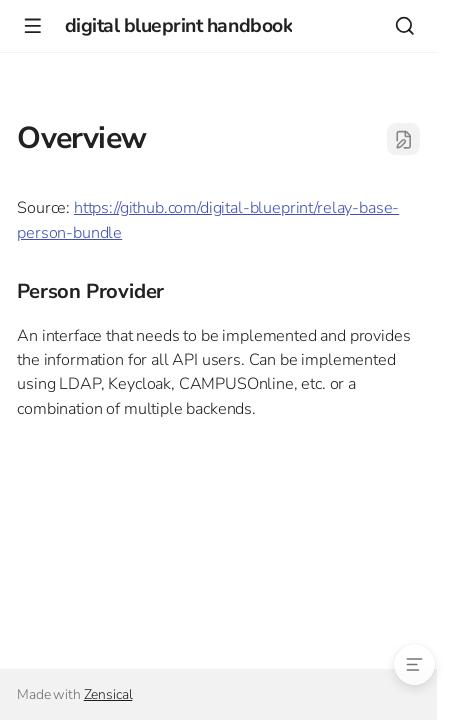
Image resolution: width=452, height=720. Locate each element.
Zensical (108, 694)
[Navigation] (32, 25)
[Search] (404, 25)
